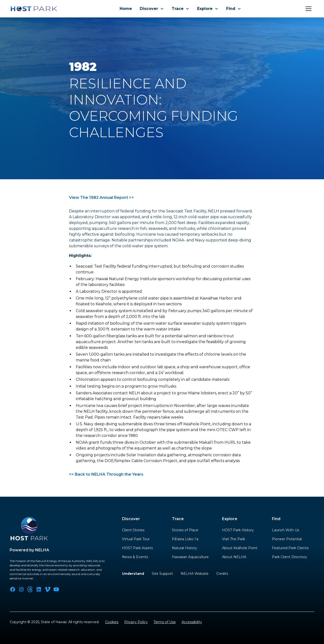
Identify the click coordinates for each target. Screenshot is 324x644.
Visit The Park (234, 539)
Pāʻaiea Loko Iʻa (185, 539)
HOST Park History (238, 530)
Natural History (185, 548)
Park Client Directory (289, 557)
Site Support (162, 574)
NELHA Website (195, 574)
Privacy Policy (136, 622)
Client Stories (133, 530)
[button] (152, 9)
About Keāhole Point (240, 548)
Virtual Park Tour (136, 539)
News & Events (135, 557)
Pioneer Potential (287, 539)
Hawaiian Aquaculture (190, 557)
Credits (222, 574)
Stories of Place (185, 530)
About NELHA (234, 557)
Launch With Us (285, 530)
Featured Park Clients (290, 548)
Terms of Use (165, 622)
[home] (34, 9)
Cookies (112, 622)
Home (126, 9)
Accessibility (192, 622)
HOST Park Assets (137, 548)
